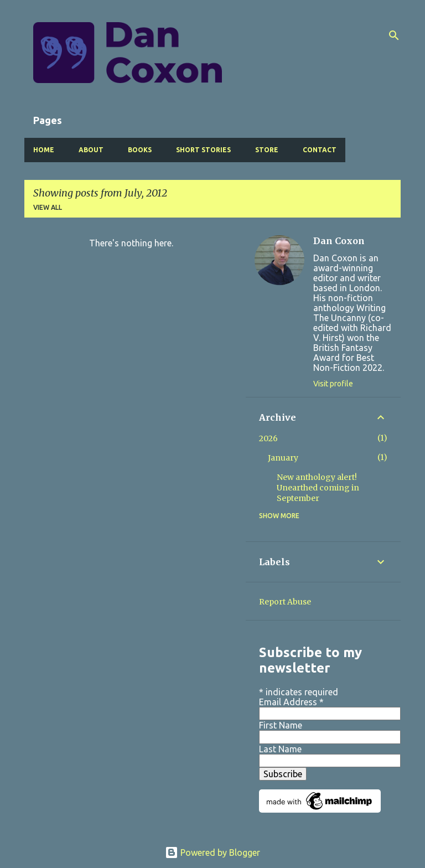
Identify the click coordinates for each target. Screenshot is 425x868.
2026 (268, 438)
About (91, 150)
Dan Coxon (339, 241)
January (283, 458)
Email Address (291, 702)
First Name (281, 725)
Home (44, 150)
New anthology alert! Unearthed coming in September (318, 488)
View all (48, 207)
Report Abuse (285, 602)
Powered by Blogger (212, 852)
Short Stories (203, 150)
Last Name (280, 749)
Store (267, 150)
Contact (320, 150)
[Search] (394, 35)
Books (140, 150)
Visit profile (333, 384)
